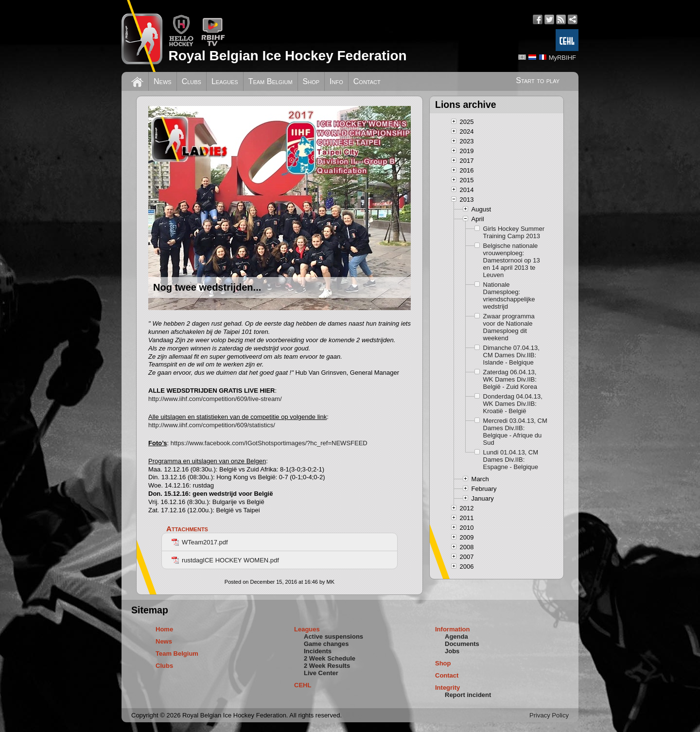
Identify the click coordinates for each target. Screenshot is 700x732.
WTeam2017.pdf (200, 542)
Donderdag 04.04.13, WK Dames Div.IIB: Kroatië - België (513, 404)
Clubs (192, 81)
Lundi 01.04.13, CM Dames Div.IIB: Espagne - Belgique (511, 460)
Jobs (452, 651)
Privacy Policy (549, 715)
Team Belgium (271, 81)
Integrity (447, 688)
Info (336, 81)
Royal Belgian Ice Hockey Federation (287, 56)
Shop (311, 81)
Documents (462, 644)
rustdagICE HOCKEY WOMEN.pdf (225, 560)
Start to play (538, 80)
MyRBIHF (562, 58)
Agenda (456, 636)
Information (453, 629)
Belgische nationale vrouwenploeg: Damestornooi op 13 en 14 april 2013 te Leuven (512, 260)
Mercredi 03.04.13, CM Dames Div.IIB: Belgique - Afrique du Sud (515, 432)
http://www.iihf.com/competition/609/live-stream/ (215, 399)
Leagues (225, 81)
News (163, 81)
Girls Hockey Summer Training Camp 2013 (514, 232)
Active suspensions (333, 636)
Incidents (318, 651)
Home (164, 629)
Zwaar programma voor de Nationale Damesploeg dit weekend (509, 327)
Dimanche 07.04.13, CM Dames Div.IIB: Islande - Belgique (511, 355)
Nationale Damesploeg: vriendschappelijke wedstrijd (509, 296)
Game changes (326, 644)
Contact (367, 81)
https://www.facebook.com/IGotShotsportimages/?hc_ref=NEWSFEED (269, 443)
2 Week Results (327, 666)
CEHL (303, 685)
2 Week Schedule (330, 658)
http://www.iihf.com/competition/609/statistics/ (212, 425)
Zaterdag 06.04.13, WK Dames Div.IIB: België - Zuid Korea (510, 379)
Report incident (468, 695)
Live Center (321, 673)
